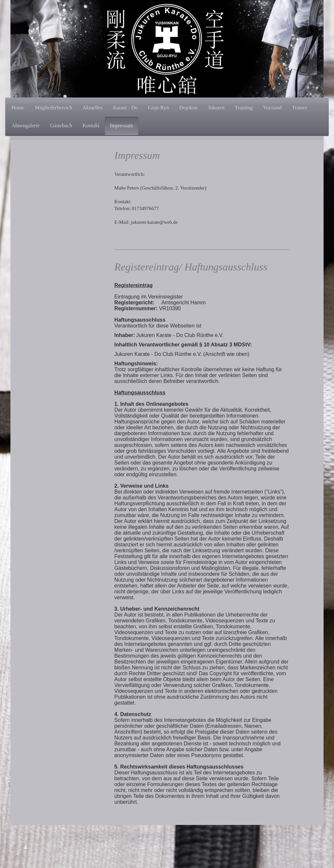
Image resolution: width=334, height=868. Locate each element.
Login (305, 848)
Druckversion (41, 848)
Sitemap (69, 848)
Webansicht (299, 855)
